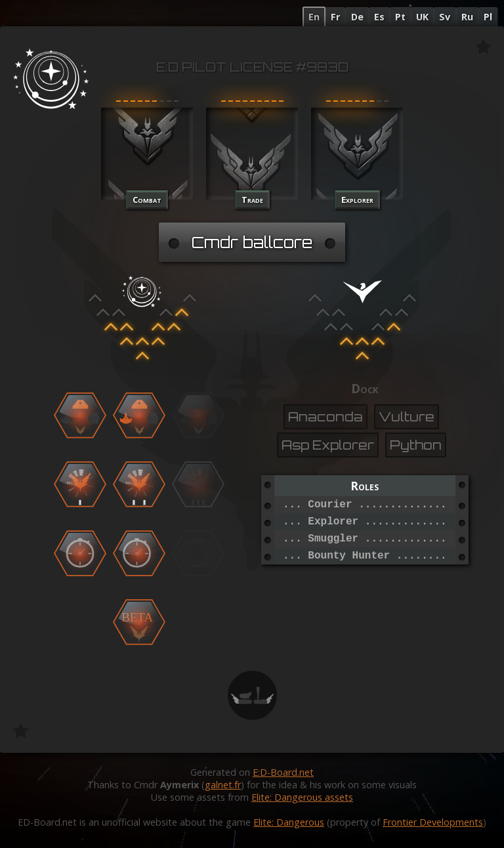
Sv (445, 17)
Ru (467, 17)
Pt (400, 17)
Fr (335, 17)
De (357, 17)
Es (379, 17)
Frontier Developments (433, 822)
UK (422, 17)
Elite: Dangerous (289, 822)
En (314, 17)
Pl (488, 17)
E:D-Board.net (283, 772)
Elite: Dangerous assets (302, 797)
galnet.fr (223, 785)
